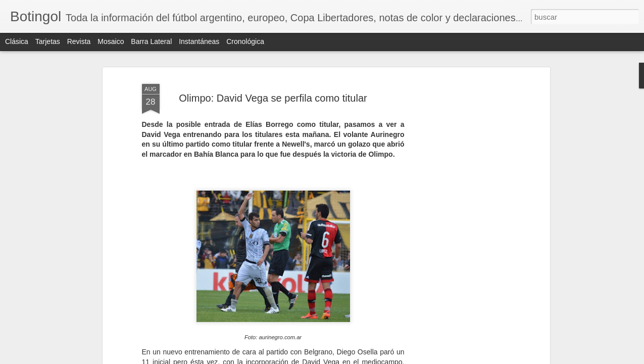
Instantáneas (199, 41)
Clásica (17, 41)
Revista (79, 41)
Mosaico (111, 41)
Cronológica (245, 41)
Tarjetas (48, 41)
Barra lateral (151, 41)
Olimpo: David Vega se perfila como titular (273, 98)
